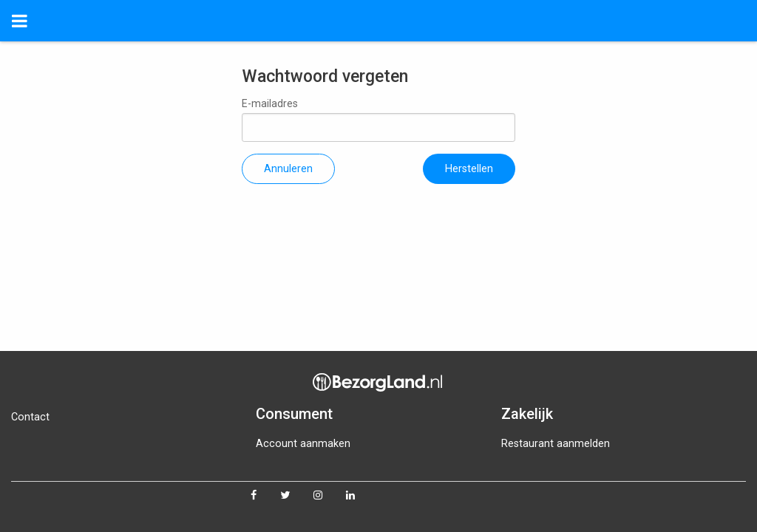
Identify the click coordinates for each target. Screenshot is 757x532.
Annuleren (288, 169)
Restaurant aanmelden (556, 444)
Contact (30, 417)
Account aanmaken (303, 444)
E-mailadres (378, 120)
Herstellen (469, 169)
